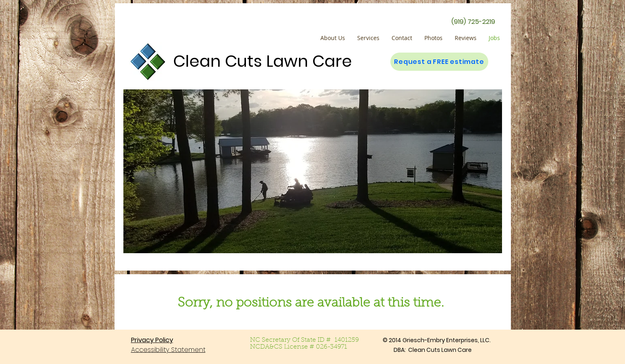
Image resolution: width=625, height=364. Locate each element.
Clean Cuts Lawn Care (263, 61)
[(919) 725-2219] (473, 22)
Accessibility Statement (168, 350)
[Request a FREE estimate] (439, 62)
